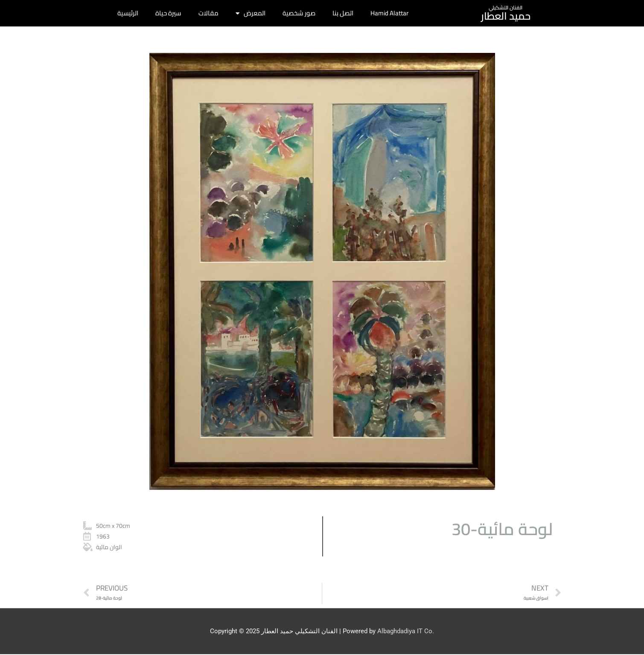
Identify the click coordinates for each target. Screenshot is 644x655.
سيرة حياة (168, 13)
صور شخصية (299, 13)
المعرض (251, 13)
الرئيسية (128, 13)
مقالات (208, 13)
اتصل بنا (343, 13)
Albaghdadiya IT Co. (406, 632)
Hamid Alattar (389, 13)
